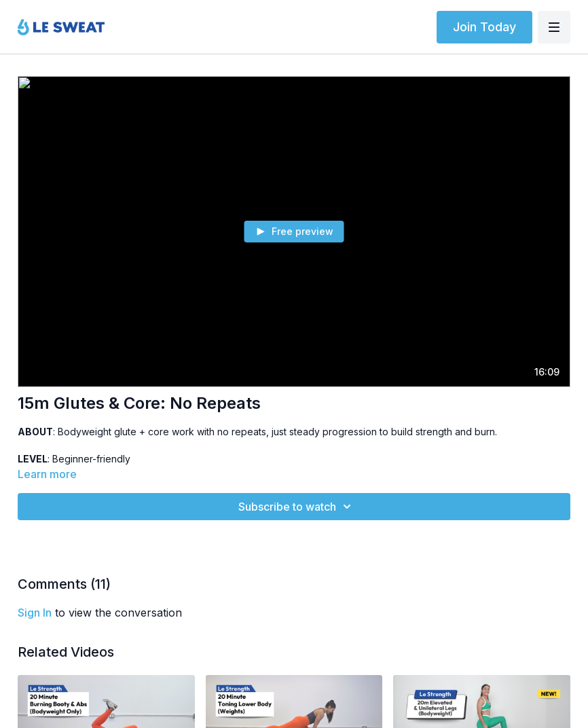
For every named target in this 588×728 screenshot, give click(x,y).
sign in (35, 613)
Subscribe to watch (297, 507)
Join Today (484, 27)
